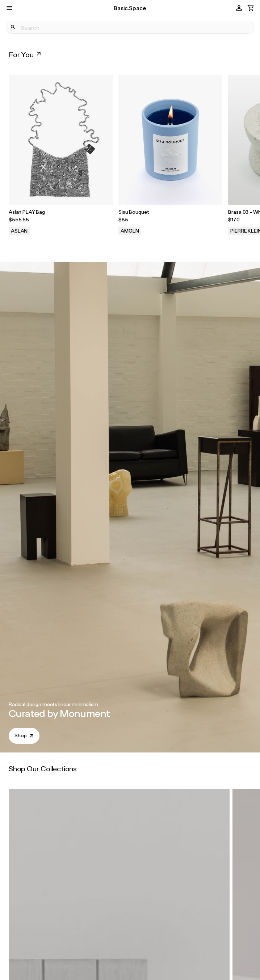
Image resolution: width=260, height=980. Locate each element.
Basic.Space (130, 8)
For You (26, 54)
